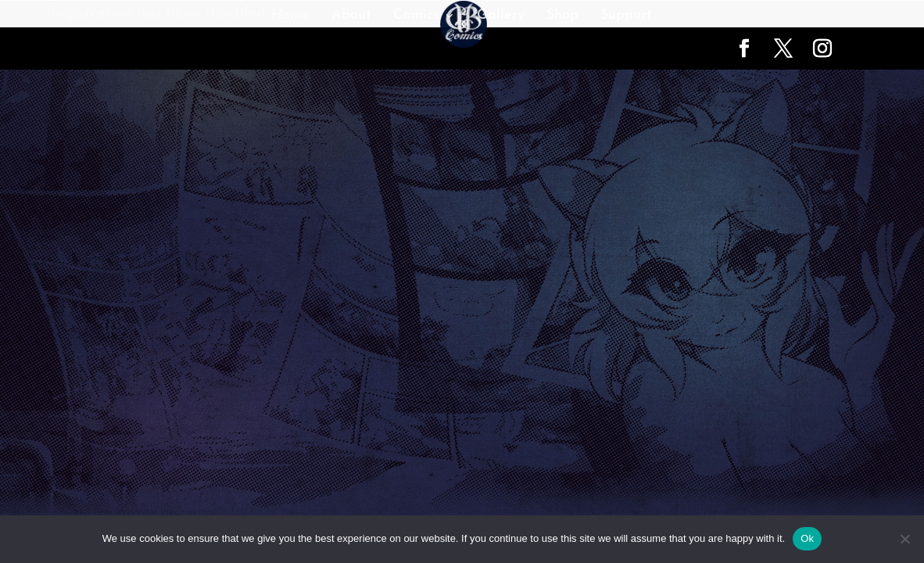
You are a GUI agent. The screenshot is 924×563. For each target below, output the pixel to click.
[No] (904, 539)
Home (290, 16)
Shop (562, 16)
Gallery (501, 16)
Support (626, 16)
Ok (807, 538)
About (351, 16)
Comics (416, 16)
